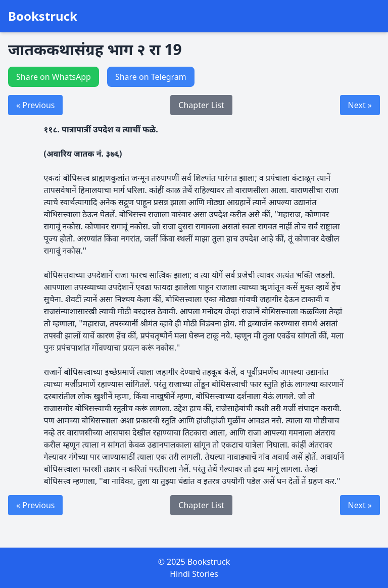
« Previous (35, 105)
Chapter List (201, 105)
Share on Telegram (151, 77)
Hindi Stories (194, 574)
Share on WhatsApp (54, 77)
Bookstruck (43, 16)
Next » (360, 105)
